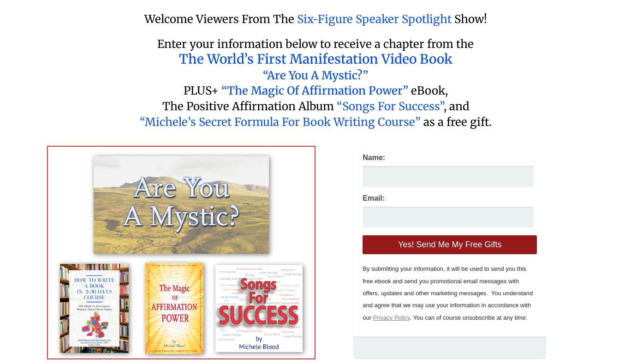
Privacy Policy (392, 318)
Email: (374, 198)
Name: (374, 158)
